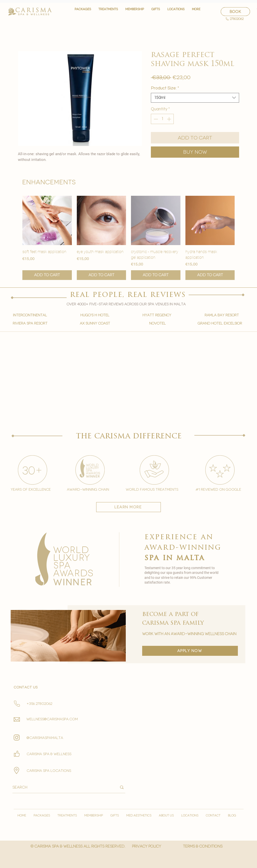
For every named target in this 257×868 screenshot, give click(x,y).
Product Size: (165, 88)
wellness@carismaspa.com (52, 719)
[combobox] (195, 98)
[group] (128, 238)
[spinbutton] (162, 119)
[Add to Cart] (47, 275)
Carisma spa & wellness (49, 754)
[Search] (61, 787)
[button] (108, 12)
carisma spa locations (49, 771)
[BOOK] (235, 12)
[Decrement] (155, 119)
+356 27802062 (39, 704)
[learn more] (128, 507)
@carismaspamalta (45, 738)
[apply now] (190, 651)
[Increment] (170, 119)
